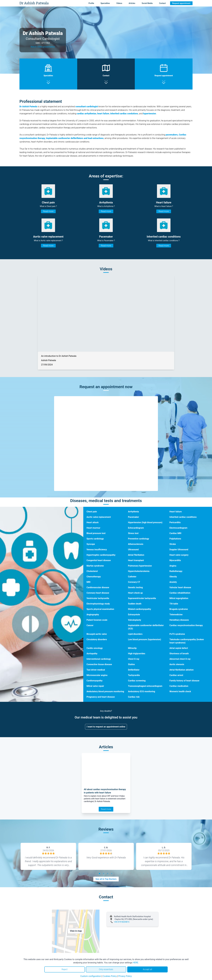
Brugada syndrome (179, 609)
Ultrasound (133, 550)
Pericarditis (175, 522)
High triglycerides (137, 654)
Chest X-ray (134, 659)
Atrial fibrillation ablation (181, 670)
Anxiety (173, 582)
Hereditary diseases (179, 620)
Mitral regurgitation (179, 598)
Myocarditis (175, 560)
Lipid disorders (135, 634)
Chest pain (92, 512)
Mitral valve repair (95, 686)
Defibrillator (134, 670)
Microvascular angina (97, 675)
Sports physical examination (100, 609)
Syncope (91, 544)
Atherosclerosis (136, 544)
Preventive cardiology (139, 539)
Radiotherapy (176, 571)
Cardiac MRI (175, 533)
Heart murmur (93, 528)
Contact (162, 3)
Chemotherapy (94, 577)
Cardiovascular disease (98, 587)
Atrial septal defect (179, 648)
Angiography (93, 615)
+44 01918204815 (122, 922)
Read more (48, 211)
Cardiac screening (137, 681)
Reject (64, 969)
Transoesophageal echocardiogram (145, 686)
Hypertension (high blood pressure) (145, 522)
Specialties (105, 3)
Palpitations (175, 539)
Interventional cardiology (99, 659)
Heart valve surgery (179, 555)
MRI (88, 582)
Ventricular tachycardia (98, 598)
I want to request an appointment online (106, 727)
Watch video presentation (43, 47)
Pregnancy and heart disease (101, 697)
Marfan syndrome (95, 566)
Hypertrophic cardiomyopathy (101, 555)
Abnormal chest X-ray (180, 659)
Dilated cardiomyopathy (140, 609)
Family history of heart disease (184, 681)
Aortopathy (92, 654)
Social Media (147, 3)
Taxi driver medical (96, 670)
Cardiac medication (179, 686)
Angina (173, 566)
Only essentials (106, 969)
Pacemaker (134, 517)
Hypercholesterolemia (139, 571)
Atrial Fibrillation (136, 555)
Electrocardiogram (178, 528)
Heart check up (135, 593)
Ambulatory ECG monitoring (142, 691)
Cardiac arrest (176, 675)
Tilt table (174, 604)
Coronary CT (134, 582)
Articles (132, 3)
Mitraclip (132, 648)
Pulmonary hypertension (140, 566)
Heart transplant (136, 560)
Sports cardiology (95, 539)
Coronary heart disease (98, 593)
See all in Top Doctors (106, 879)
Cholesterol (92, 571)
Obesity (173, 577)
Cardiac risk (134, 697)
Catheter (132, 577)
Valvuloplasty (135, 620)
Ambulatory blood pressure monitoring (105, 691)
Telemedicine (176, 615)
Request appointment (181, 3)
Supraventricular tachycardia (142, 598)
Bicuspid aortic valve (97, 634)
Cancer (90, 625)
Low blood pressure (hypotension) (145, 639)
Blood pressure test (96, 533)
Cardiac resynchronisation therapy (186, 625)
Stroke (173, 544)
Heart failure (175, 512)
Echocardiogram (136, 528)
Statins (131, 664)
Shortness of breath (179, 654)
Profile (91, 3)
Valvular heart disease (180, 587)
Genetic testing (135, 587)
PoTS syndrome (177, 634)
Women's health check (180, 691)
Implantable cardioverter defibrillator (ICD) (146, 627)
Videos (119, 3)
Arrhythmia (134, 512)
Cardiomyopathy (95, 681)
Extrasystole (134, 615)
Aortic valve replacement (99, 517)
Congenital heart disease (99, 560)
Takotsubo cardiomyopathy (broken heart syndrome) (187, 641)
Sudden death (135, 604)
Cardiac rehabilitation (180, 593)
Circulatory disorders (97, 639)
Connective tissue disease (99, 664)
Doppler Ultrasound (179, 550)
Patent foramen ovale (97, 620)
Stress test (133, 533)
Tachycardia (134, 675)
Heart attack (93, 522)
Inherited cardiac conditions (183, 517)
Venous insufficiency (97, 550)
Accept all (147, 969)
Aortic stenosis (177, 664)
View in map (76, 931)
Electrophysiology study (98, 604)
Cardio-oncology (95, 648)
